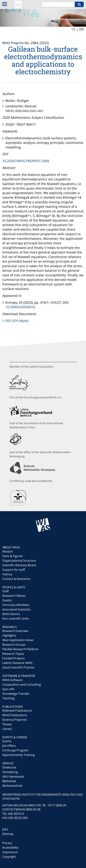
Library (7, 729)
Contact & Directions (16, 579)
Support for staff (14, 570)
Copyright (9, 857)
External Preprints (15, 720)
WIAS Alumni (11, 614)
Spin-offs (8, 689)
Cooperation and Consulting (22, 684)
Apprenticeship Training (18, 755)
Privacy (7, 843)
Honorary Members (16, 605)
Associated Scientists (16, 609)
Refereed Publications (17, 710)
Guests (7, 600)
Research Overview (15, 631)
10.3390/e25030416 (20, 307)
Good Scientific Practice (18, 667)
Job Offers (9, 746)
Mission (8, 551)
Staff (6, 591)
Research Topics (13, 654)
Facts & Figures (12, 556)
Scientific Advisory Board (19, 565)
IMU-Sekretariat (13, 776)
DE (74, 29)
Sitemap (8, 834)
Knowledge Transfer (16, 694)
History (7, 574)
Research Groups (14, 644)
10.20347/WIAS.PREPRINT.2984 (26, 161)
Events (7, 741)
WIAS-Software (12, 680)
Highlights (9, 635)
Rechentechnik (12, 786)
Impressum (10, 852)
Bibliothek (9, 781)
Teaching (8, 698)
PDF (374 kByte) (17, 321)
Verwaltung (10, 772)
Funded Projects (13, 658)
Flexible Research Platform (20, 649)
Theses (7, 724)
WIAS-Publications (15, 715)
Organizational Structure (19, 560)
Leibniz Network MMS (17, 663)
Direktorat (9, 767)
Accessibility (10, 847)
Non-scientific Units (16, 618)
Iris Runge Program (15, 750)
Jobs (5, 829)
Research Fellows (14, 596)
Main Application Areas (18, 640)
